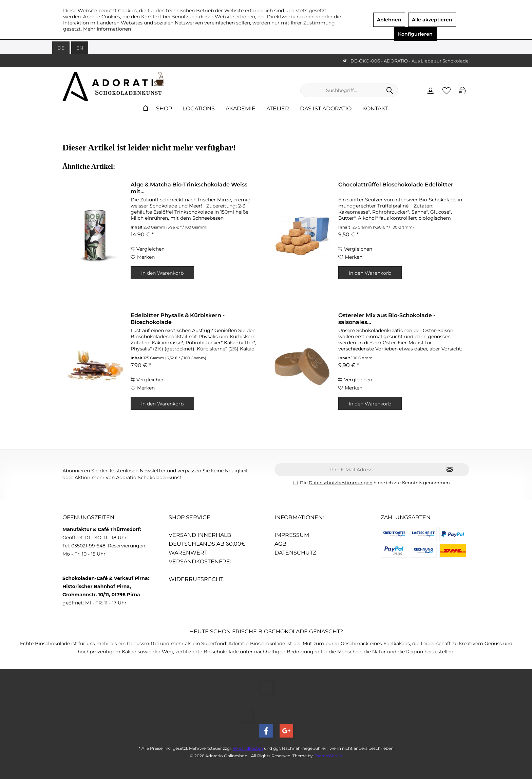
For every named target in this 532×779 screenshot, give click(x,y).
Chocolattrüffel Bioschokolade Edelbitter (396, 185)
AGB (280, 544)
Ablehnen (389, 20)
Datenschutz (295, 553)
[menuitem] (462, 90)
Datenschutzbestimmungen (341, 483)
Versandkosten (248, 748)
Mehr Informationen (107, 29)
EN (80, 48)
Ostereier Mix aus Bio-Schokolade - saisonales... (387, 319)
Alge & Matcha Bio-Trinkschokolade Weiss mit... (189, 188)
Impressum (292, 535)
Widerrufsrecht (196, 579)
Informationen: (299, 517)
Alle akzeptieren (432, 20)
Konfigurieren (415, 34)
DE (61, 48)
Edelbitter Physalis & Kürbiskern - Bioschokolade (178, 319)
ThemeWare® (328, 756)
